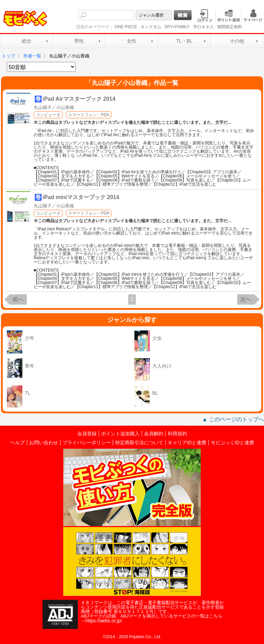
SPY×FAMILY (177, 27)
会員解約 (154, 434)
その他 (237, 41)
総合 (26, 41)
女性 (132, 41)
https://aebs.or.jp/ (104, 621)
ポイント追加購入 (120, 434)
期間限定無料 (230, 27)
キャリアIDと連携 (187, 443)
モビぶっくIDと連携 (232, 443)
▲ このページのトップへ (233, 419)
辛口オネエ (203, 27)
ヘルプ (18, 443)
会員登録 (87, 434)
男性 (79, 41)
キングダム (151, 27)
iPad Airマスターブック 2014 (79, 99)
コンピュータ (48, 115)
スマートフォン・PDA (89, 115)
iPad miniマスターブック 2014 (81, 197)
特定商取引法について (139, 443)
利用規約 (177, 434)
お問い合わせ (44, 443)
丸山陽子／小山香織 (54, 107)
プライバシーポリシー (87, 443)
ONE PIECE (126, 27)
